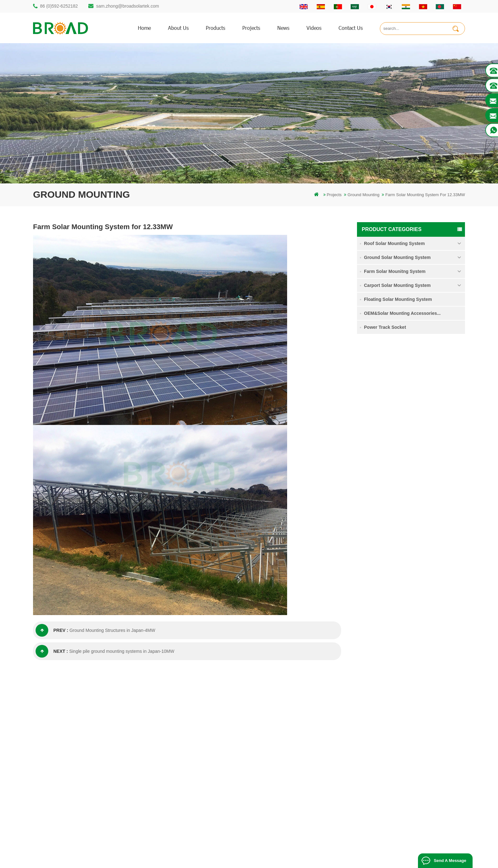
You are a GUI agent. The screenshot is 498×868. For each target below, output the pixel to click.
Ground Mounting (363, 195)
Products (292, 727)
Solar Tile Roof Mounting (264, 861)
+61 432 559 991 (61, 806)
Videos (314, 28)
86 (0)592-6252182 (59, 6)
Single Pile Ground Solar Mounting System (430, 381)
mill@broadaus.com (63, 793)
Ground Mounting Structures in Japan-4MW (112, 630)
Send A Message (450, 861)
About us (178, 28)
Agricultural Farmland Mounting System (426, 420)
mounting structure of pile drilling (201, 716)
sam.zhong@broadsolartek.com (128, 6)
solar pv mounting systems (196, 760)
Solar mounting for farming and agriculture (210, 792)
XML (288, 792)
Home (289, 716)
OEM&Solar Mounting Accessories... (402, 313)
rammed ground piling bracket (199, 727)
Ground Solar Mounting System (397, 257)
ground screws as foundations (199, 814)
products (215, 28)
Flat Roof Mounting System (315, 861)
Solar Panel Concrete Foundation (426, 497)
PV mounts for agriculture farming (202, 781)
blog (288, 770)
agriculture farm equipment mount (202, 803)
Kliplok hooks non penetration (423, 535)
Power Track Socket (385, 327)
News (283, 28)
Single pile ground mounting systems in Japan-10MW (122, 651)
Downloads (294, 760)
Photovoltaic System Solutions (372, 861)
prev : (52, 630)
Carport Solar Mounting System (397, 285)
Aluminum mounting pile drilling (200, 738)
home (144, 28)
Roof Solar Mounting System (394, 243)
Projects (251, 28)
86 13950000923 (61, 767)
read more (418, 395)
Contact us (351, 28)
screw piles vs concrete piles (197, 749)
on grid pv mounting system (196, 770)
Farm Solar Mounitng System (395, 271)
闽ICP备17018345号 (298, 854)
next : (52, 651)
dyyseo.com (354, 854)
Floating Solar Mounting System (398, 299)
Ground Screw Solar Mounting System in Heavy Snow (432, 459)
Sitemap (291, 781)
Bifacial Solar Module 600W (212, 861)
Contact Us (294, 738)
